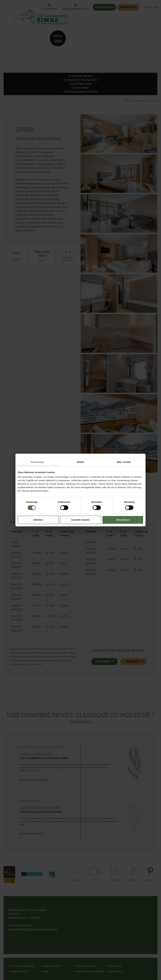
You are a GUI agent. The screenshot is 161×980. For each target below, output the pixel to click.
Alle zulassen (123, 520)
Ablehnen (38, 520)
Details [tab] (80, 462)
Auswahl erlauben (80, 520)
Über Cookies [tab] (124, 462)
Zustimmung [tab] (37, 462)
